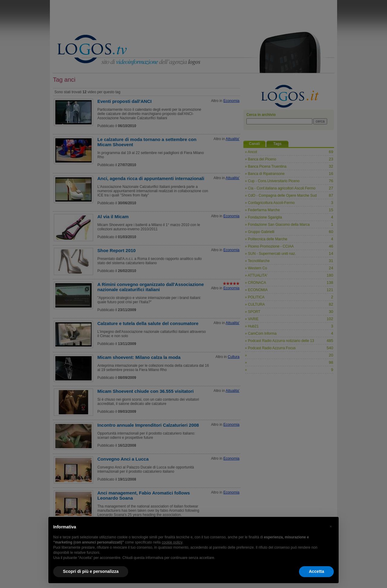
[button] (331, 527)
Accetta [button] (316, 571)
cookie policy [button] (172, 542)
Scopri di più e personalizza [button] (91, 571)
